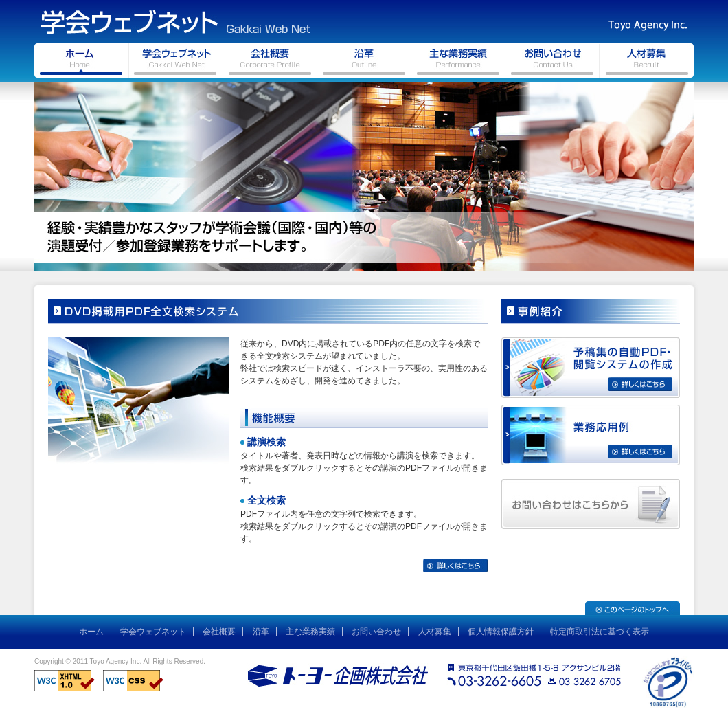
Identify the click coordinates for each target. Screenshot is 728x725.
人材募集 (435, 632)
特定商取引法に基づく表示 (600, 632)
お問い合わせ (376, 632)
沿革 (261, 632)
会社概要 (219, 632)
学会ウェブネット (153, 632)
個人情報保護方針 (501, 632)
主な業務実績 (310, 632)
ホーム (91, 632)
